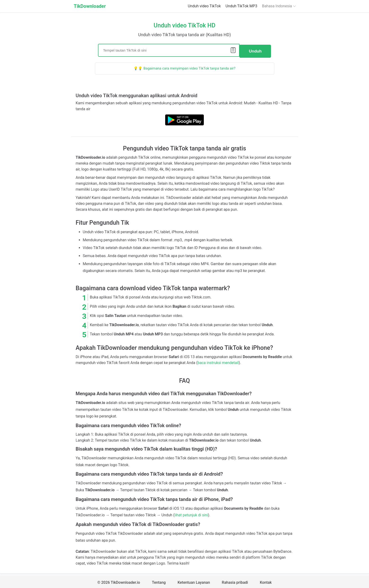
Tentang (159, 581)
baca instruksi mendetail (218, 361)
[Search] (169, 49)
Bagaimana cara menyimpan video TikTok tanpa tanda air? (189, 66)
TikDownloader (90, 6)
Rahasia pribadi (235, 581)
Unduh (255, 49)
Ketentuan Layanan (194, 581)
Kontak (266, 581)
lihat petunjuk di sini (191, 513)
